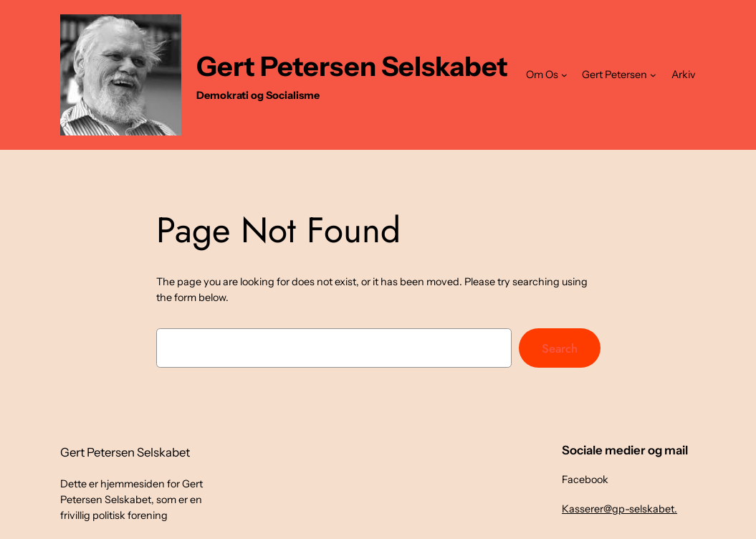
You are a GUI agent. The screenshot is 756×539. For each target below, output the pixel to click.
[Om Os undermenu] (564, 75)
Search (560, 348)
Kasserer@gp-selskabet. (619, 509)
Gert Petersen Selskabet (352, 66)
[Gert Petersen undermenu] (653, 75)
